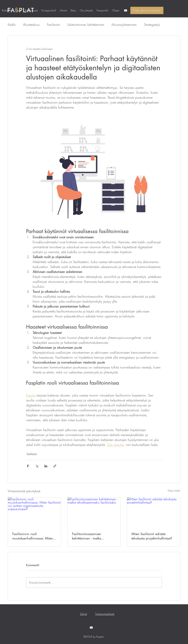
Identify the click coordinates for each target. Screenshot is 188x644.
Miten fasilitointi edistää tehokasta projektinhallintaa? (152, 536)
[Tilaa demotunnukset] (147, 10)
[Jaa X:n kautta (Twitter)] (37, 466)
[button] (31, 10)
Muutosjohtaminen (124, 25)
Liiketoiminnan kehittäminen (86, 25)
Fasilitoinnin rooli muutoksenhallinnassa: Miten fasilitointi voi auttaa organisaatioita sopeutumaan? (34, 536)
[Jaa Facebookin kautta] (28, 466)
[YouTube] (126, 10)
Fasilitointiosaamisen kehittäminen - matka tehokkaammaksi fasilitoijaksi (92, 536)
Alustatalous (31, 25)
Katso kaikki (174, 491)
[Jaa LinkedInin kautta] (46, 466)
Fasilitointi (54, 25)
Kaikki (12, 25)
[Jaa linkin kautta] (55, 466)
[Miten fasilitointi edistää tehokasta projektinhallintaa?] (154, 512)
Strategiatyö (152, 25)
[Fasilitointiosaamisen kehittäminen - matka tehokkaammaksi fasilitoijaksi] (94, 512)
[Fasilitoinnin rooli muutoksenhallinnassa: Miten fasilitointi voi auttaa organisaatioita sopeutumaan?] (34, 512)
